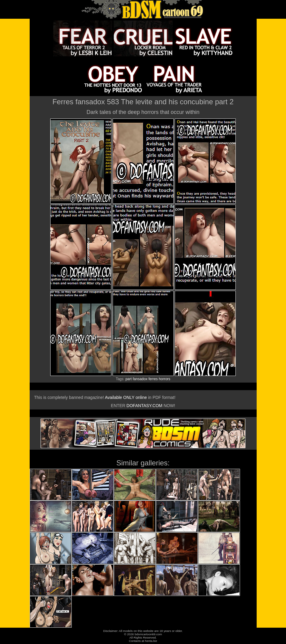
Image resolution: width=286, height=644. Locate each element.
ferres (153, 379)
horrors (165, 379)
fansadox (140, 379)
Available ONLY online (126, 397)
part (128, 379)
